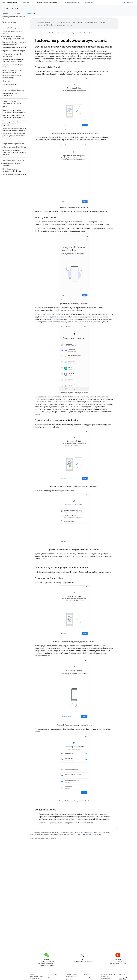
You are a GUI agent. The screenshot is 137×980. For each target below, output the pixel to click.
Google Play (89, 2)
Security (7, 8)
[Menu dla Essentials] (32, 2)
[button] (14, 32)
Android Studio (127, 2)
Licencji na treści (87, 832)
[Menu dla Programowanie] (79, 2)
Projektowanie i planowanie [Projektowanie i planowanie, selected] (47, 2)
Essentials (25, 2)
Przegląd (6, 13)
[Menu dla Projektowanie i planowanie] (60, 2)
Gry (49, 978)
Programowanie (71, 2)
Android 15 (87, 978)
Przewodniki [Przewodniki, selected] (30, 13)
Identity (18, 8)
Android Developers (41, 33)
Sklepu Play (58, 319)
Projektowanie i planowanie (58, 33)
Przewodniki (88, 33)
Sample (17, 13)
